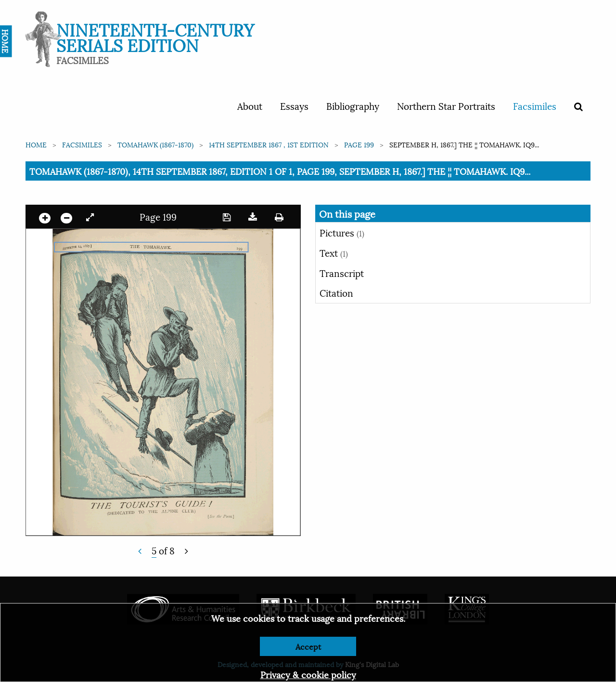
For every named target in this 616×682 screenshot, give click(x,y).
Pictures (342, 232)
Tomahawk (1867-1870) (155, 144)
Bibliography (353, 105)
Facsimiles (535, 105)
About (250, 105)
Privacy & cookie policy (308, 674)
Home (36, 144)
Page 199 (359, 144)
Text (334, 252)
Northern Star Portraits (446, 105)
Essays (294, 105)
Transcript (342, 273)
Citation (336, 292)
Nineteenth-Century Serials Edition (155, 36)
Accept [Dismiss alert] (308, 646)
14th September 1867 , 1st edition (269, 144)
